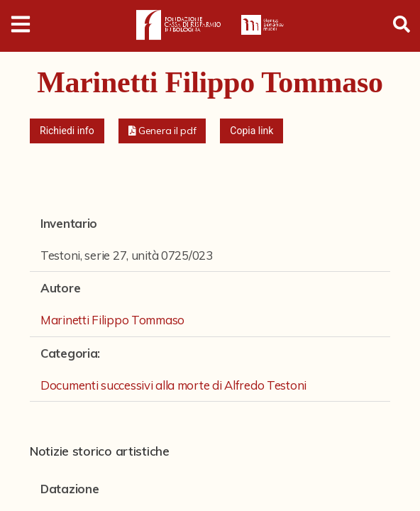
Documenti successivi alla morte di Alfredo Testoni (173, 385)
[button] (162, 131)
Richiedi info (67, 131)
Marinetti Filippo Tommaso (112, 320)
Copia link (252, 131)
